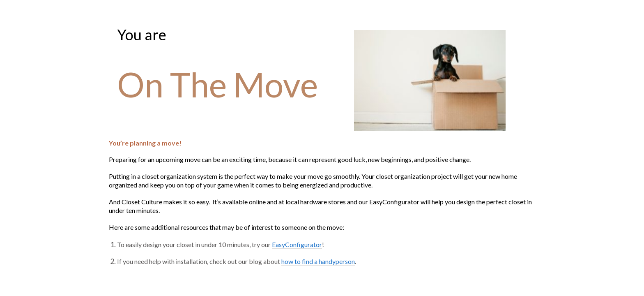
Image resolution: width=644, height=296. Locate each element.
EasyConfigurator (296, 244)
